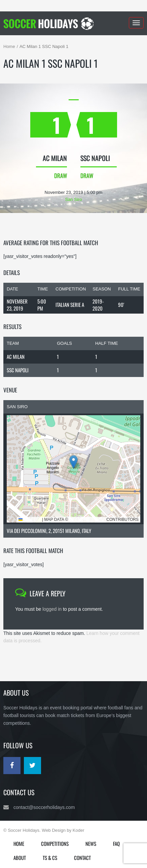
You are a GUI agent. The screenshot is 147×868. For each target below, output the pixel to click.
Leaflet (30, 520)
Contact (82, 858)
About (20, 858)
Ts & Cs (50, 858)
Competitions (55, 844)
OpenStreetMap (87, 520)
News (91, 844)
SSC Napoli (18, 370)
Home (9, 46)
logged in (52, 609)
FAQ (116, 844)
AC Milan (16, 357)
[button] (73, 462)
